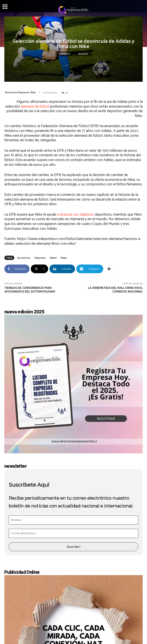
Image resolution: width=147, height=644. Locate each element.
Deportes (40, 258)
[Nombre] (73, 520)
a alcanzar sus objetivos (75, 215)
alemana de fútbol (35, 107)
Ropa (64, 258)
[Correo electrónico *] (73, 533)
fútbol (53, 258)
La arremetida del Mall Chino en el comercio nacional (115, 290)
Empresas (65, 54)
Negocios (83, 54)
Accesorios (24, 258)
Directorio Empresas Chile (20, 92)
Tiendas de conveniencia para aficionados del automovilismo (30, 290)
